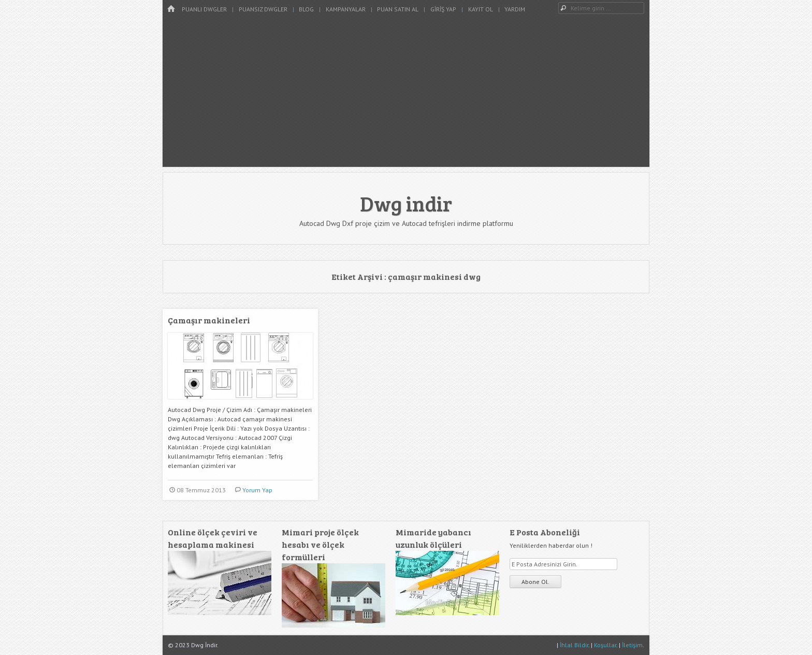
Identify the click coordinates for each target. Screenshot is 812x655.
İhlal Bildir (574, 645)
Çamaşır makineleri (209, 320)
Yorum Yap (257, 490)
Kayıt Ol (481, 9)
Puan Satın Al (398, 9)
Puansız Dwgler (263, 9)
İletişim (632, 645)
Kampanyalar (346, 9)
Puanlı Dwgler (204, 9)
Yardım (515, 9)
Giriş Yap (443, 9)
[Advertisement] (406, 94)
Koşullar (605, 645)
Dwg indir (406, 203)
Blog (306, 9)
